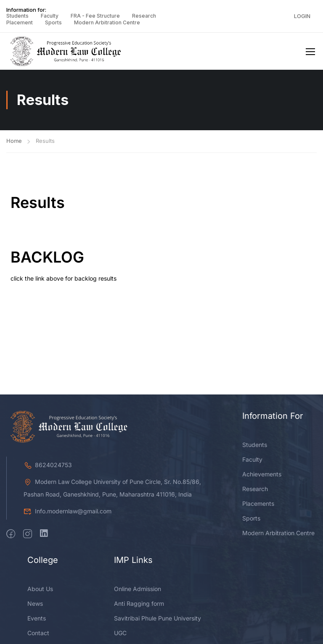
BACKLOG (47, 259)
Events (37, 620)
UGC (120, 635)
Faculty (50, 16)
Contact (38, 635)
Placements (258, 505)
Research (144, 16)
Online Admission (138, 590)
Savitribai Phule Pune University (158, 620)
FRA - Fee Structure (95, 16)
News (35, 605)
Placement (20, 22)
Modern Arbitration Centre (107, 22)
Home (14, 142)
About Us (40, 590)
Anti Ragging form (139, 605)
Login (302, 16)
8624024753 (48, 467)
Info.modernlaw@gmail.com (68, 513)
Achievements (262, 476)
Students (17, 16)
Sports (53, 22)
